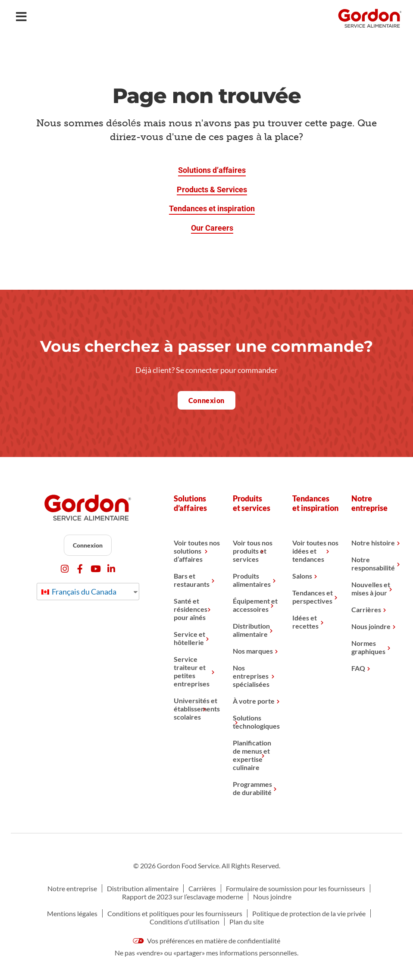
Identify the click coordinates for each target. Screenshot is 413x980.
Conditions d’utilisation (185, 922)
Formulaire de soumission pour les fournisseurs (296, 888)
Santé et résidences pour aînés (191, 609)
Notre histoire (373, 543)
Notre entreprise (72, 888)
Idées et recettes (305, 622)
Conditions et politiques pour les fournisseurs (175, 913)
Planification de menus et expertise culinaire (252, 755)
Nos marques (253, 651)
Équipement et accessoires (255, 605)
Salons (302, 576)
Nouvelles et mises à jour (371, 589)
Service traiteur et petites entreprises (192, 671)
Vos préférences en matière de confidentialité (206, 941)
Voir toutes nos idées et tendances (315, 551)
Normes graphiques (368, 647)
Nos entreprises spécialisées (251, 676)
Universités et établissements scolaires (197, 709)
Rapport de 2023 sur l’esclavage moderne (183, 897)
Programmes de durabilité (252, 788)
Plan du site (247, 922)
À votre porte (254, 701)
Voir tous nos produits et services (253, 551)
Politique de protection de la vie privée (309, 913)
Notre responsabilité (373, 564)
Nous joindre (371, 626)
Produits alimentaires (252, 580)
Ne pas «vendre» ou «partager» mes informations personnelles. (206, 953)
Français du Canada (79, 592)
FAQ (358, 668)
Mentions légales (72, 913)
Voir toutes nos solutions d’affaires (197, 551)
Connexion (88, 545)
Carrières (366, 609)
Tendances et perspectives (313, 597)
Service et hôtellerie (189, 638)
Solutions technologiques (256, 722)
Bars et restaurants (192, 580)
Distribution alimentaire (251, 630)
